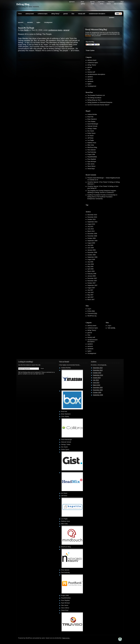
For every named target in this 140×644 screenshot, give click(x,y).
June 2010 (91, 229)
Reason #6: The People (26, 28)
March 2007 (91, 300)
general (65, 14)
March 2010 (91, 231)
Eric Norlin (25, 30)
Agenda (92, 2)
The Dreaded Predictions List (96, 95)
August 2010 (91, 224)
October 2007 (92, 283)
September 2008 (92, 257)
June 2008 (91, 264)
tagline (38, 22)
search (109, 4)
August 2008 (91, 260)
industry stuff (82, 14)
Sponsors (72, 2)
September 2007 (92, 285)
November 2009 (92, 236)
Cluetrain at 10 (94, 180)
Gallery (83, 4)
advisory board (30, 14)
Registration (101, 2)
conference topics (42, 14)
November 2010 (92, 217)
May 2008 (90, 267)
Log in (89, 309)
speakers (112, 17)
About (82, 2)
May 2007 (90, 295)
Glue (73, 14)
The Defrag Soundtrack (94, 98)
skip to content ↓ (119, 4)
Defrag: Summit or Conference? (105, 193)
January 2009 (92, 250)
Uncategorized (48, 22)
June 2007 (91, 292)
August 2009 (91, 243)
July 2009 (90, 245)
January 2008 (92, 276)
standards (30, 22)
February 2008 (92, 274)
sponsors (21, 22)
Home (102, 4)
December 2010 (92, 215)
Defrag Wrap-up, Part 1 (94, 100)
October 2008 (92, 255)
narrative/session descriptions (97, 14)
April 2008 (91, 269)
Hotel (92, 4)
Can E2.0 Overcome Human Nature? (98, 105)
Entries (91, 311)
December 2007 (92, 278)
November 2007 (92, 281)
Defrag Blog (23, 4)
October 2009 (92, 238)
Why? (122, 2)
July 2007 (90, 290)
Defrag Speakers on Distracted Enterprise (100, 102)
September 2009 (92, 241)
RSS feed (88, 36)
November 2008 (92, 252)
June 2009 (91, 248)
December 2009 (92, 234)
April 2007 (91, 297)
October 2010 (92, 219)
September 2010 (92, 222)
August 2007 (91, 288)
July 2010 (90, 227)
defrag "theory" (55, 14)
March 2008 (91, 271)
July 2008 (90, 262)
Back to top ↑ (66, 638)
